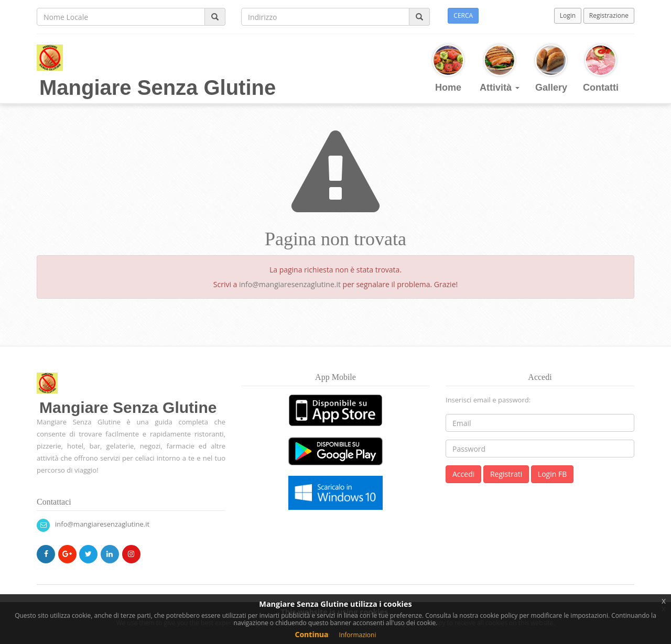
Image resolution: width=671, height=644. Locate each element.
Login (568, 15)
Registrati (506, 474)
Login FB (552, 474)
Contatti (601, 69)
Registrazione (609, 15)
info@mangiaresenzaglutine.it (290, 284)
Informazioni (358, 635)
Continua (312, 634)
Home (448, 69)
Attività (500, 69)
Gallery (551, 69)
